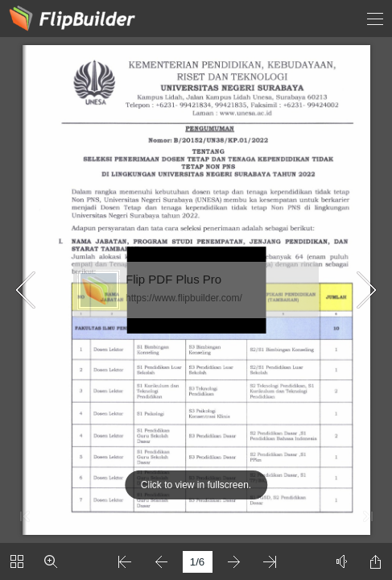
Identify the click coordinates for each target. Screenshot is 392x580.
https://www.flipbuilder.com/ (184, 298)
